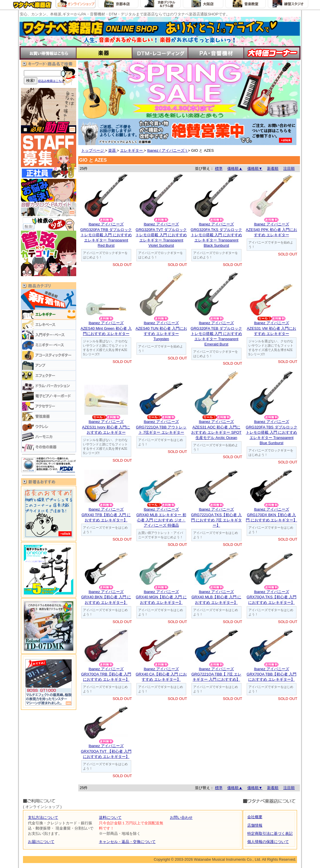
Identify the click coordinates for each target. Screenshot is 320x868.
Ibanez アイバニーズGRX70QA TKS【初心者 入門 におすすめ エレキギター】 (272, 597)
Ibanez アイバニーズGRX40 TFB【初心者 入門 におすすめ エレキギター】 (106, 515)
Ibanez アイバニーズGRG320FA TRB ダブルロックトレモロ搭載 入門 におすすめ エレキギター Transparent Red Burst (106, 235)
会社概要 (255, 817)
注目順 (289, 169)
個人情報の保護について (268, 842)
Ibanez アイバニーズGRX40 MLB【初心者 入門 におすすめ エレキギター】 (216, 597)
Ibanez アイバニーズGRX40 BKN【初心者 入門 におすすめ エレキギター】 (106, 597)
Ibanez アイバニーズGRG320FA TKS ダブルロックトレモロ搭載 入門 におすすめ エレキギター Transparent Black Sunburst (216, 235)
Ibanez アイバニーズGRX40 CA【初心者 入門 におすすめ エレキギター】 (161, 674)
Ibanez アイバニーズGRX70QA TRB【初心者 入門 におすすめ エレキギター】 (106, 674)
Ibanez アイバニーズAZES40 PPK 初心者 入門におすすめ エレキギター (271, 229)
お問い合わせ (181, 817)
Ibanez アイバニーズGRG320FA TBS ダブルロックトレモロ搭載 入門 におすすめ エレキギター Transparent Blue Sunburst (272, 432)
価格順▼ (255, 169)
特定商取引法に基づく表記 (270, 833)
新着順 (273, 169)
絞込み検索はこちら (51, 81)
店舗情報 (255, 825)
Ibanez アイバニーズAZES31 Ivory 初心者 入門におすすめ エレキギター (106, 427)
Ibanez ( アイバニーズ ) (168, 150)
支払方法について (43, 817)
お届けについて (41, 842)
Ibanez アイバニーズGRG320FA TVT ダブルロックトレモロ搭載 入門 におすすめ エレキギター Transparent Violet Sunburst (161, 235)
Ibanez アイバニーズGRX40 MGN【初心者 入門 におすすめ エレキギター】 (161, 597)
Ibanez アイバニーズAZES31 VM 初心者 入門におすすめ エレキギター (271, 328)
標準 (219, 169)
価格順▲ (235, 169)
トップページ (93, 150)
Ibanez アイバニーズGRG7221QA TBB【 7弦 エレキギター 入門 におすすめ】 (216, 674)
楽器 (113, 150)
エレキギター (132, 150)
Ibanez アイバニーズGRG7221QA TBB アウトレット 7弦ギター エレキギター (161, 427)
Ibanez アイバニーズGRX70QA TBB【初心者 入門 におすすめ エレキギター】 (272, 674)
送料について (110, 817)
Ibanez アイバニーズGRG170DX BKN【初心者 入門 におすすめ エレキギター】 (271, 515)
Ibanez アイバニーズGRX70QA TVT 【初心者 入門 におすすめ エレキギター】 (106, 751)
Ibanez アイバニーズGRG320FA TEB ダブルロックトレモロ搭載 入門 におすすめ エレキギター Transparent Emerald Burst (216, 334)
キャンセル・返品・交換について (127, 842)
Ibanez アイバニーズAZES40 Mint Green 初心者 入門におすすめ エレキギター (106, 328)
